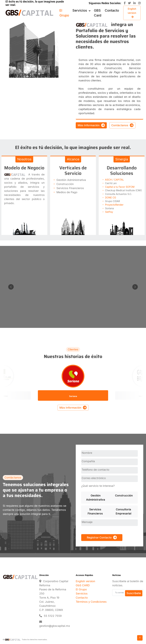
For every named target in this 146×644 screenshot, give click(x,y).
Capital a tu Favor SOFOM (120, 187)
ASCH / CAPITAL (114, 180)
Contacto (82, 598)
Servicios (82, 594)
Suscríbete (134, 593)
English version (85, 581)
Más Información (91, 125)
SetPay (109, 212)
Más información (73, 302)
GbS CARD (83, 585)
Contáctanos (122, 125)
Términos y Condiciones (91, 602)
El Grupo (81, 589)
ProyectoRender (114, 205)
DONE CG (111, 198)
